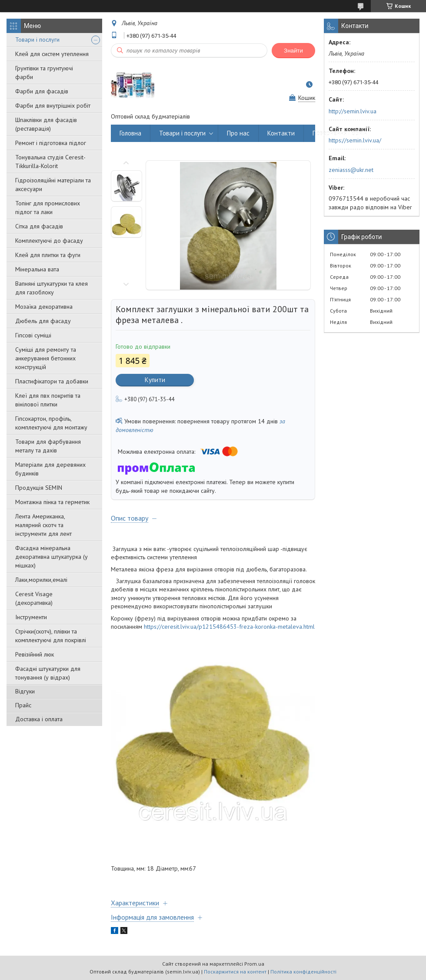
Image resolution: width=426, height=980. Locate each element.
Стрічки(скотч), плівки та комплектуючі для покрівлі (51, 636)
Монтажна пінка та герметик (52, 502)
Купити (155, 380)
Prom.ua (254, 964)
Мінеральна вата (37, 269)
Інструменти (31, 617)
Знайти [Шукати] (293, 51)
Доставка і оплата (39, 719)
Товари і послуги (37, 40)
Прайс (23, 705)
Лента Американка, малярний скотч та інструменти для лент (43, 525)
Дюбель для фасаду (43, 321)
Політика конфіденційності (303, 972)
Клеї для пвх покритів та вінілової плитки (48, 400)
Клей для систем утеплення (52, 54)
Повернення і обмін (340, 133)
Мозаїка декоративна (44, 307)
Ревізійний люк (35, 654)
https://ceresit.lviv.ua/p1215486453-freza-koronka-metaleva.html (229, 627)
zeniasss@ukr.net (351, 170)
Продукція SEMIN (39, 488)
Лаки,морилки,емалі (41, 580)
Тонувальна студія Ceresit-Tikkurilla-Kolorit (50, 162)
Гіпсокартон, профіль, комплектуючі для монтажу (51, 423)
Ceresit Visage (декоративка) (34, 598)
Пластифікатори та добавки (52, 381)
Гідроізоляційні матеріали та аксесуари (53, 185)
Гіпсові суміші (33, 335)
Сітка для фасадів (39, 226)
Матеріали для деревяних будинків (50, 469)
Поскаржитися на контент (235, 972)
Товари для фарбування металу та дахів (48, 446)
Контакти (281, 133)
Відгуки (25, 691)
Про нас (238, 133)
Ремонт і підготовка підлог (51, 143)
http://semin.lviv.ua (353, 111)
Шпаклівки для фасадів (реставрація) (46, 124)
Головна (130, 133)
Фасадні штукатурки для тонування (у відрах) (48, 673)
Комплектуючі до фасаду (49, 241)
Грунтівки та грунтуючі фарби (44, 73)
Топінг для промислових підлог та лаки (48, 208)
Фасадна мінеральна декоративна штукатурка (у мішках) (52, 557)
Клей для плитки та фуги (48, 255)
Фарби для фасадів (42, 91)
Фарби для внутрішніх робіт (53, 106)
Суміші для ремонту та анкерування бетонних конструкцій (46, 358)
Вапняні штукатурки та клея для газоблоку (52, 288)
